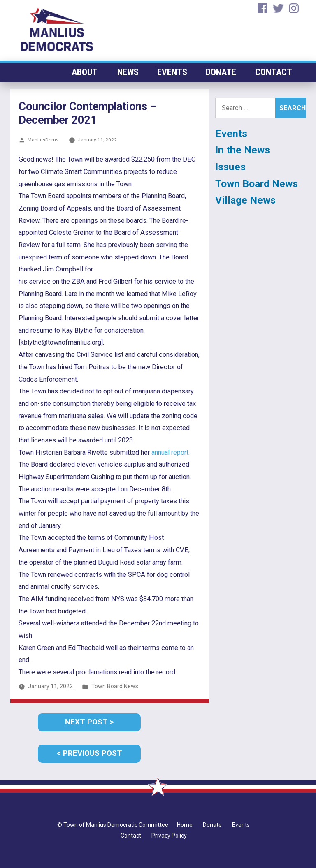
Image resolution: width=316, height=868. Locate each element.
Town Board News (115, 686)
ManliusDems (43, 140)
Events (173, 72)
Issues (230, 167)
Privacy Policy (169, 836)
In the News (243, 150)
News (128, 72)
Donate (221, 72)
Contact (274, 72)
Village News (245, 200)
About (85, 72)
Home (185, 825)
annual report (170, 453)
